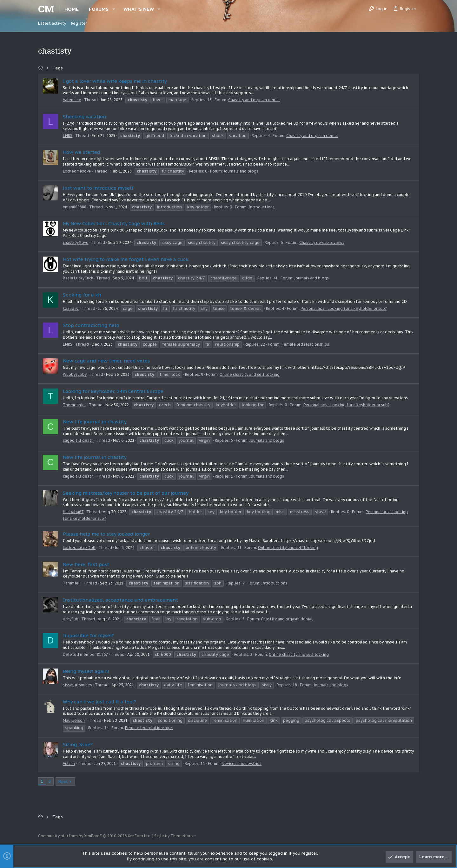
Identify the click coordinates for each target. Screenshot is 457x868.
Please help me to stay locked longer (106, 534)
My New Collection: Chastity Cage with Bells (114, 223)
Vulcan (69, 764)
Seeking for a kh (82, 295)
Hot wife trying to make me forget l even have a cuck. (126, 259)
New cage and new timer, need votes (106, 361)
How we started (82, 152)
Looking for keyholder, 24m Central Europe (113, 391)
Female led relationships (305, 344)
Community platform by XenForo (95, 836)
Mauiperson (74, 720)
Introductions (262, 207)
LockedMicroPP (77, 171)
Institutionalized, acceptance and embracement (120, 600)
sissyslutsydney (77, 685)
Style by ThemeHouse (175, 836)
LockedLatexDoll (79, 548)
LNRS (68, 136)
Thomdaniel (74, 405)
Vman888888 (75, 207)
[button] (114, 9)
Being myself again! (86, 671)
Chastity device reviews (322, 242)
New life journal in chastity (95, 422)
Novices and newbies (242, 764)
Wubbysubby (75, 374)
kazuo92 (71, 308)
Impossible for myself (88, 635)
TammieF (72, 583)
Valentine (72, 100)
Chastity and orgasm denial (254, 100)
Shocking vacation (84, 117)
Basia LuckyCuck (78, 278)
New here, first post (86, 564)
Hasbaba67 (73, 512)
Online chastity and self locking (250, 374)
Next (63, 782)
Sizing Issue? (78, 744)
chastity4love (76, 242)
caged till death (78, 440)
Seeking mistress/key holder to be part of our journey (126, 493)
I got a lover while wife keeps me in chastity (115, 81)
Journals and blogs (241, 171)
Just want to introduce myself (98, 188)
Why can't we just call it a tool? (99, 702)
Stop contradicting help (91, 325)
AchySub (71, 619)
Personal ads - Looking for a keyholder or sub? (344, 308)
